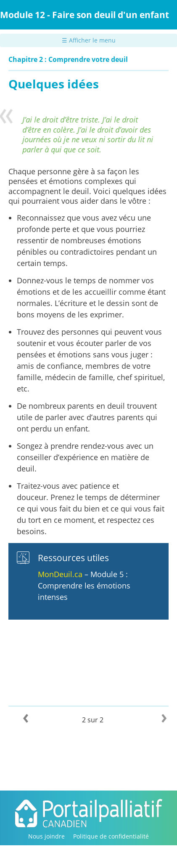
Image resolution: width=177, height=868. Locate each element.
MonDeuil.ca (60, 574)
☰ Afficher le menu (89, 40)
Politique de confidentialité (111, 836)
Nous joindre (46, 836)
